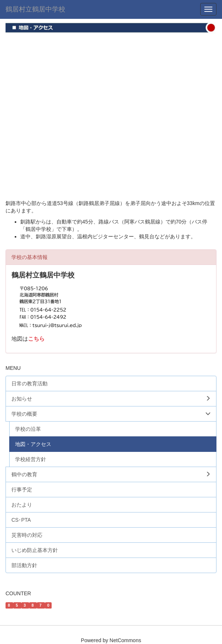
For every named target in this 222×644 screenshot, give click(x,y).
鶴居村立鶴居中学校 (35, 9)
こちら (36, 339)
